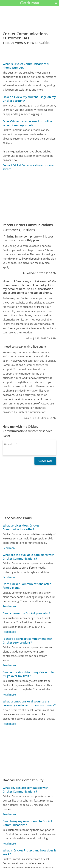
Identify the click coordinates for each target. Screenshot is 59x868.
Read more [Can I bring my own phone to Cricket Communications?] (9, 844)
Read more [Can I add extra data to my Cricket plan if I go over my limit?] (9, 695)
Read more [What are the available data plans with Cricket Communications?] (9, 577)
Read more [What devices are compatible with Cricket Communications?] (9, 814)
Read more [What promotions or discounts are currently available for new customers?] (9, 724)
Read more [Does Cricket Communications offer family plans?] (9, 606)
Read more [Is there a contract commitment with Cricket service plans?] (9, 665)
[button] (56, 3)
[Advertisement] (29, 197)
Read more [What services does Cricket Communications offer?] (9, 548)
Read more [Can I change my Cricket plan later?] (9, 632)
